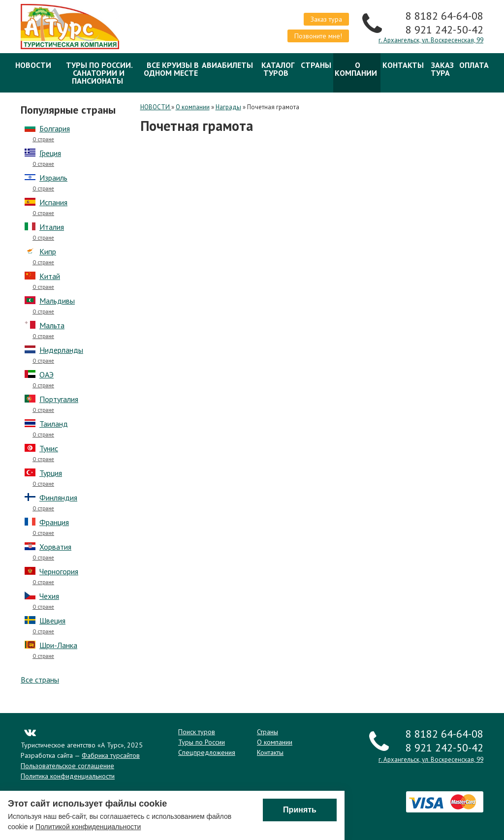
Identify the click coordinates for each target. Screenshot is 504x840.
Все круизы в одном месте (171, 69)
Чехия (49, 596)
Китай (50, 276)
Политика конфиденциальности (68, 776)
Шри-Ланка (58, 645)
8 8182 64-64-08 (444, 16)
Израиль (53, 178)
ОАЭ (47, 374)
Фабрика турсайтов (111, 755)
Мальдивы (57, 301)
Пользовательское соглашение (67, 766)
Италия (52, 227)
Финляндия (58, 498)
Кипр (48, 251)
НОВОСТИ (33, 65)
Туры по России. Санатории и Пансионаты (99, 73)
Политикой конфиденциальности (88, 828)
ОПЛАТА (474, 65)
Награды (228, 107)
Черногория (59, 571)
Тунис (49, 448)
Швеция (52, 621)
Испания (53, 202)
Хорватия (55, 547)
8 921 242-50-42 (444, 30)
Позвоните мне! (318, 36)
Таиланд (54, 424)
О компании (356, 69)
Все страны (40, 680)
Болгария (55, 128)
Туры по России (202, 742)
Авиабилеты (227, 65)
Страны (316, 65)
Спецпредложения (207, 752)
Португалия (59, 399)
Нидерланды (61, 350)
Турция (51, 473)
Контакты (403, 65)
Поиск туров (197, 732)
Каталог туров (278, 69)
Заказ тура (326, 19)
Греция (50, 153)
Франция (54, 522)
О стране (43, 140)
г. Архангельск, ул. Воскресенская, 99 (431, 40)
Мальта (52, 325)
